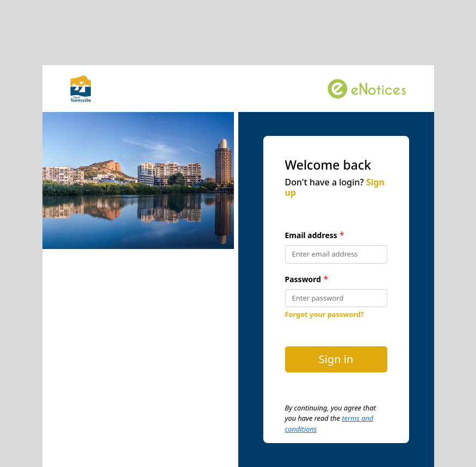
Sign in (336, 359)
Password (303, 279)
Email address (311, 235)
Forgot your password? (324, 314)
